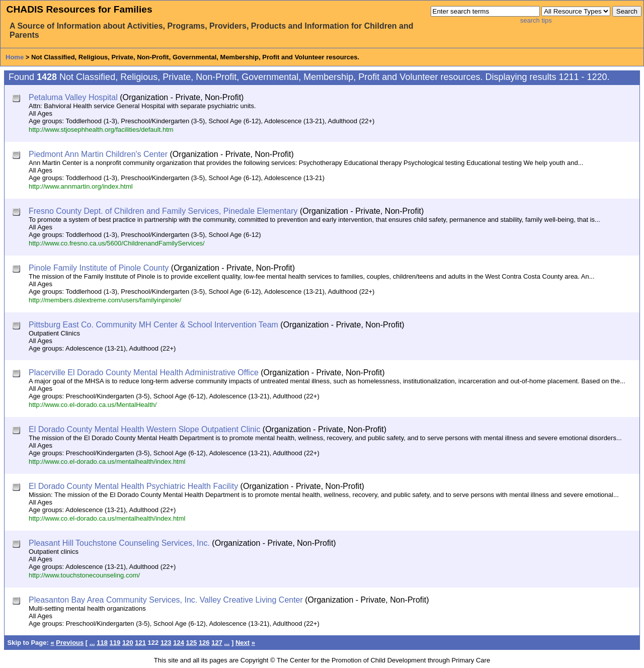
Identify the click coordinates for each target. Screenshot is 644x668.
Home (15, 57)
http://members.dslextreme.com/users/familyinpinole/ (105, 300)
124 (179, 643)
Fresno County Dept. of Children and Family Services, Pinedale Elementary (163, 211)
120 (128, 643)
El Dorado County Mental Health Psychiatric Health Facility (133, 486)
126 (204, 643)
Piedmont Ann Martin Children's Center (98, 154)
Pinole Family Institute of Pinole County (99, 268)
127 (217, 643)
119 (115, 643)
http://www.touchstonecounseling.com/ (84, 575)
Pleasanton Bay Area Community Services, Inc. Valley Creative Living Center (166, 600)
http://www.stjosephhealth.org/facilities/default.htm (101, 130)
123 (166, 643)
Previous (70, 643)
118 (102, 643)
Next (243, 643)
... (92, 643)
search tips (536, 20)
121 (140, 643)
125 (192, 643)
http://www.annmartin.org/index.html (81, 186)
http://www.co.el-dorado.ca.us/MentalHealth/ (93, 405)
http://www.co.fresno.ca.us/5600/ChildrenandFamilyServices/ (117, 243)
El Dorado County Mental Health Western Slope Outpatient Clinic (144, 429)
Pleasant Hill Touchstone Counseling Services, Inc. (119, 543)
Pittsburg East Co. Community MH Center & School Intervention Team (153, 325)
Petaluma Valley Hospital (73, 97)
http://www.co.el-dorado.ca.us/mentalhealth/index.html (107, 462)
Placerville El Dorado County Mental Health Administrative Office (144, 372)
